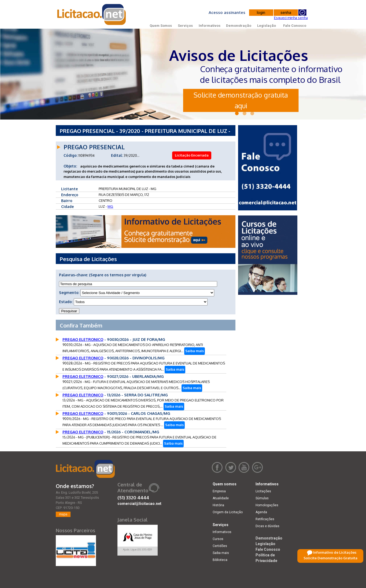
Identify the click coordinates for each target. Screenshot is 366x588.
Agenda (261, 512)
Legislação (267, 26)
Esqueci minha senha (291, 18)
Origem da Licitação (228, 512)
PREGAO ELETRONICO (83, 339)
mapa (63, 514)
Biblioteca (220, 560)
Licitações (263, 491)
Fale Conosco (295, 26)
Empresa (219, 491)
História (218, 505)
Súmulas (262, 498)
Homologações (267, 505)
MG (110, 206)
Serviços (185, 26)
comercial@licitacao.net (139, 504)
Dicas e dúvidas (267, 526)
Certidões (220, 546)
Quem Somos (161, 26)
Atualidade (221, 498)
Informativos (210, 26)
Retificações (265, 519)
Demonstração (239, 26)
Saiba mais (195, 351)
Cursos (218, 539)
